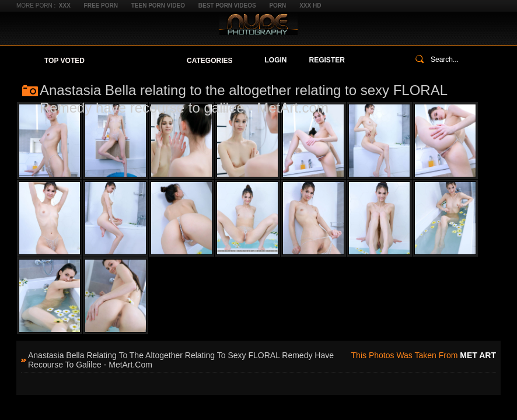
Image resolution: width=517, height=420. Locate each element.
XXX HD (310, 6)
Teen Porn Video (158, 6)
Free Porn (101, 6)
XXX (65, 6)
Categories (209, 61)
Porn (277, 6)
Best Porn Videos (227, 6)
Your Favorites (136, 61)
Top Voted (64, 61)
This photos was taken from (424, 355)
